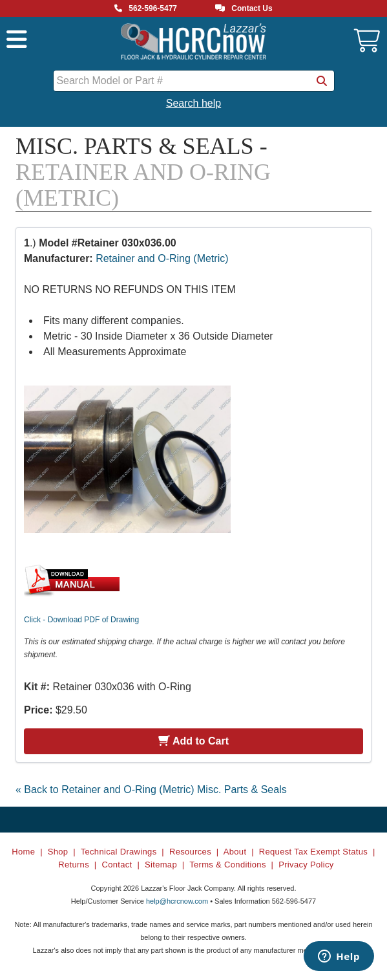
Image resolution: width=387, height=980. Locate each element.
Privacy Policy (306, 865)
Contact (117, 865)
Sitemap (161, 865)
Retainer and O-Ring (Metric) (162, 258)
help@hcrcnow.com (177, 901)
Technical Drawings (119, 852)
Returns (74, 865)
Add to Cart (193, 741)
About (235, 852)
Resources (190, 852)
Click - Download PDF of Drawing (81, 620)
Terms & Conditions (228, 865)
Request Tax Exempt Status (313, 852)
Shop (58, 852)
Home (23, 852)
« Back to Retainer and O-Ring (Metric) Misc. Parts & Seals (151, 789)
